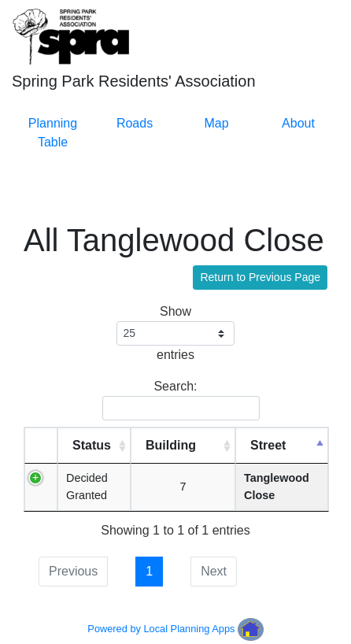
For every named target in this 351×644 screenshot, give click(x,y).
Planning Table (53, 133)
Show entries (176, 333)
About (298, 123)
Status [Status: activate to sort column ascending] (92, 445)
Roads (135, 123)
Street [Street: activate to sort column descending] (268, 445)
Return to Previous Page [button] (260, 277)
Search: (178, 400)
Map (216, 123)
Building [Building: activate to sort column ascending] (171, 445)
